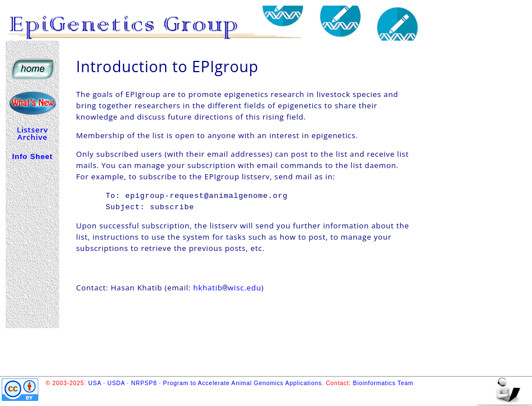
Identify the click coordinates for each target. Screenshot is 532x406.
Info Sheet (33, 156)
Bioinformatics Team (383, 383)
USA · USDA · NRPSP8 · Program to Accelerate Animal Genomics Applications (205, 383)
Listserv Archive (33, 133)
